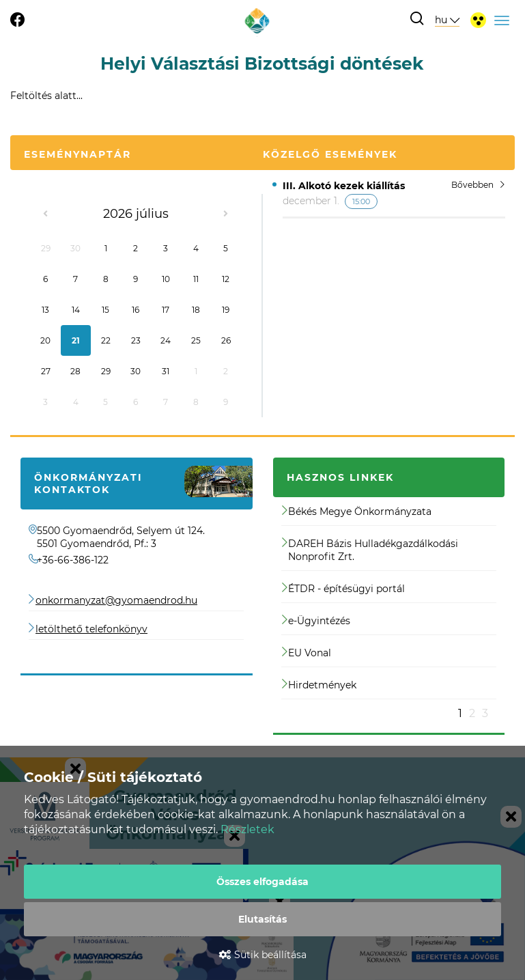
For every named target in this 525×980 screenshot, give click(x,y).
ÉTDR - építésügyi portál (343, 589)
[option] (389, 608)
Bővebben (478, 185)
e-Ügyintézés (316, 621)
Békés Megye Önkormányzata (357, 512)
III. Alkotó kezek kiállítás (344, 186)
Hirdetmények (319, 685)
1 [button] (460, 713)
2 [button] (472, 713)
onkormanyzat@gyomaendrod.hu (116, 600)
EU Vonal (307, 653)
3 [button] (485, 713)
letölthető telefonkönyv (91, 629)
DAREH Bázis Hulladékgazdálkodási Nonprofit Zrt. (370, 550)
